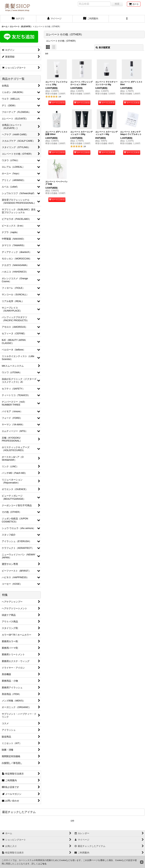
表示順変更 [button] (103, 47)
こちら (43, 864)
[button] (127, 19)
